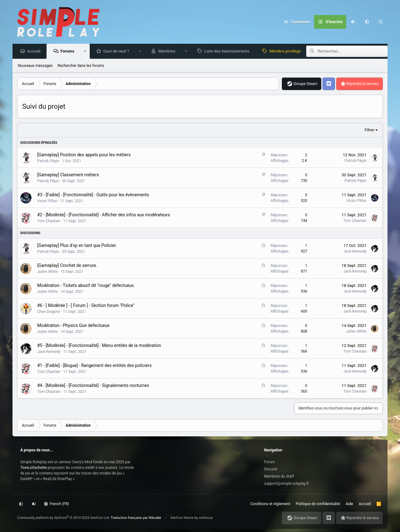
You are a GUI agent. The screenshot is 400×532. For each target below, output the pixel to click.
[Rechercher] (381, 22)
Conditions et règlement (270, 504)
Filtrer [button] (370, 130)
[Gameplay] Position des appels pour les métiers (84, 155)
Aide (349, 504)
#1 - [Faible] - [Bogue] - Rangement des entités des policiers (94, 366)
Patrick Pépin (48, 161)
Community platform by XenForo (64, 518)
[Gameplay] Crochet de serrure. (67, 266)
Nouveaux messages (35, 66)
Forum (270, 462)
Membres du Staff (279, 476)
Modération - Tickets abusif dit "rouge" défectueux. (86, 286)
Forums (69, 51)
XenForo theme (182, 518)
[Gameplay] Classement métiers (68, 175)
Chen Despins (49, 312)
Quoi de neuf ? (118, 51)
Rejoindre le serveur (363, 84)
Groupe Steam (305, 84)
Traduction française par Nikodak (136, 518)
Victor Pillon (47, 201)
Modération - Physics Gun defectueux (73, 326)
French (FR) (57, 504)
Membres (168, 51)
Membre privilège (287, 51)
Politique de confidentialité (318, 504)
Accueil (35, 51)
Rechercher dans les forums (81, 66)
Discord (270, 469)
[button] (367, 22)
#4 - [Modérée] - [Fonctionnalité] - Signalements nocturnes (93, 386)
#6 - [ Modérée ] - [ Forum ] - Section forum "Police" (86, 306)
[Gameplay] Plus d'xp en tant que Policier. (77, 246)
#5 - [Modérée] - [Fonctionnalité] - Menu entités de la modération (99, 346)
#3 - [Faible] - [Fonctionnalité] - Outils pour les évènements (93, 195)
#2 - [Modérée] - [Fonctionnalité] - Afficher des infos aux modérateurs (104, 215)
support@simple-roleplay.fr (287, 484)
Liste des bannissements (228, 51)
